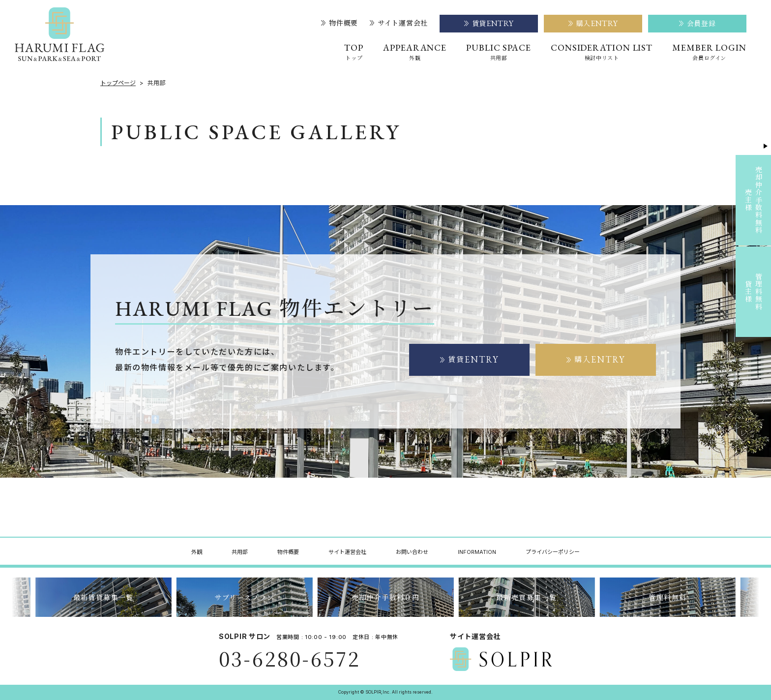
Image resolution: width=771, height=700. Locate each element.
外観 (197, 552)
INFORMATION (477, 552)
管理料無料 (667, 597)
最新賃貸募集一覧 (104, 597)
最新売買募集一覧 (526, 597)
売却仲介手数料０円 (386, 597)
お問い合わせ (412, 552)
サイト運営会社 (399, 23)
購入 (596, 359)
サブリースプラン (244, 597)
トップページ (118, 83)
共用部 (240, 552)
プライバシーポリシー (553, 552)
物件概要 (340, 23)
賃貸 (470, 359)
